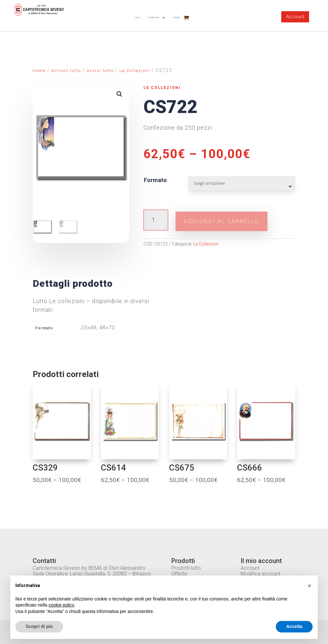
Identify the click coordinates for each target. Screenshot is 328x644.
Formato (155, 180)
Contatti (176, 17)
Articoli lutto (66, 71)
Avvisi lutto (100, 71)
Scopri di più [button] (39, 626)
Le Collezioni (135, 71)
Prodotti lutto (154, 17)
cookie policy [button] (61, 605)
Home (138, 17)
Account (295, 17)
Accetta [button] (294, 626)
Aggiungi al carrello (234, 219)
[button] (309, 586)
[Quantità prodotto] (156, 219)
